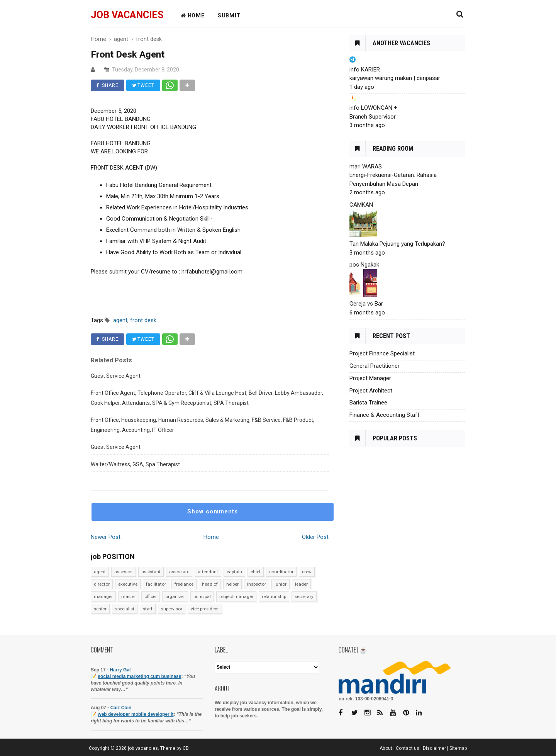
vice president (205, 609)
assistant (151, 572)
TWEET (143, 85)
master (129, 596)
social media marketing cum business (139, 676)
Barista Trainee (368, 403)
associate (179, 572)
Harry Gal (120, 670)
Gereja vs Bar (366, 304)
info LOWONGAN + (373, 108)
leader (301, 584)
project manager (236, 596)
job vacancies (127, 15)
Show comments (213, 511)
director (102, 584)
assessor (124, 572)
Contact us (408, 748)
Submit (229, 15)
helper (232, 584)
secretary (304, 596)
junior (281, 584)
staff (148, 609)
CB (186, 748)
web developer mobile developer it (136, 714)
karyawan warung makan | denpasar (395, 78)
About (386, 748)
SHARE (108, 85)
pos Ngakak (364, 265)
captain (234, 572)
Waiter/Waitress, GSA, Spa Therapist (135, 464)
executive (128, 584)
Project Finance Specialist (382, 353)
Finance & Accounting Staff (385, 415)
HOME (193, 15)
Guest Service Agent (116, 376)
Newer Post (106, 537)
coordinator (281, 572)
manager (103, 596)
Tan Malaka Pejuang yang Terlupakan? (397, 244)
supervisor (172, 609)
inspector (257, 584)
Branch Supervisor (373, 117)
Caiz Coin (121, 708)
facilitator (156, 584)
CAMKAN (361, 205)
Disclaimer (434, 748)
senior (100, 609)
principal (202, 596)
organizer (175, 596)
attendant (208, 572)
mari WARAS (366, 166)
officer (151, 596)
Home (211, 537)
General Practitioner (375, 366)
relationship (274, 596)
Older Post (315, 537)
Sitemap (458, 748)
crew (307, 572)
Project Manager (370, 378)
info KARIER (365, 70)
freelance (184, 584)
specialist (125, 609)
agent (100, 572)
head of (210, 584)
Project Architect (371, 391)
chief (256, 572)
